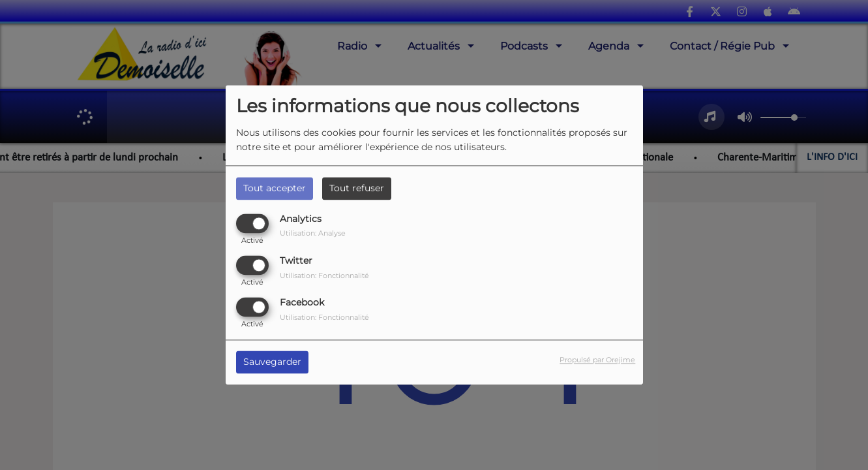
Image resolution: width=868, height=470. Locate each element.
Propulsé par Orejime (597, 360)
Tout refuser (357, 188)
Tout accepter (275, 188)
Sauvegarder (272, 362)
